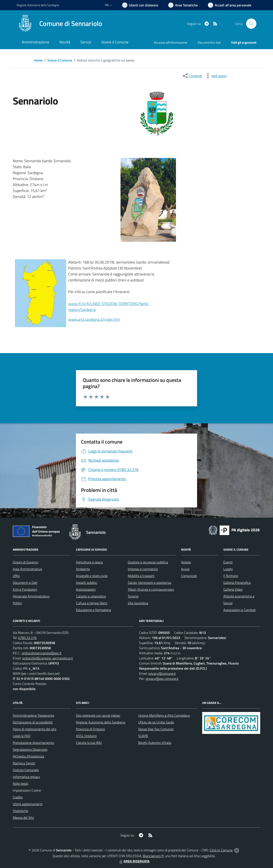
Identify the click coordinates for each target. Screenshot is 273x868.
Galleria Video (233, 589)
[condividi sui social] (192, 76)
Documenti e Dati (25, 583)
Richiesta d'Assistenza (28, 756)
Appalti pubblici (87, 583)
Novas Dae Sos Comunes (156, 729)
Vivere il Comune (60, 60)
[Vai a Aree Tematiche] (183, 5)
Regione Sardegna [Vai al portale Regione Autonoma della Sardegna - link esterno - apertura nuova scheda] (38, 5)
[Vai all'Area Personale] (230, 5)
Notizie (186, 562)
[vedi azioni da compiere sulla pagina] (216, 76)
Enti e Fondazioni (25, 589)
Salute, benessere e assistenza (150, 583)
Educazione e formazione (94, 610)
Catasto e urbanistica (91, 596)
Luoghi (228, 569)
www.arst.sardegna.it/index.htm (94, 319)
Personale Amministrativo (31, 596)
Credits (18, 797)
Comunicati (189, 576)
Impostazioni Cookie (27, 790)
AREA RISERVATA (134, 861)
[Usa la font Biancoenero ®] (140, 5)
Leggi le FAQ (22, 736)
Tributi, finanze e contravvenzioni (151, 589)
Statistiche (20, 811)
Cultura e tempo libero (92, 603)
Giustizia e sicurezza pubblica (148, 562)
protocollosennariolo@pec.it (42, 653)
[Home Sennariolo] (59, 24)
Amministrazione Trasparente (33, 715)
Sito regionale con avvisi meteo (98, 715)
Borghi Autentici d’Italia (155, 743)
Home (38, 60)
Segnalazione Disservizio (30, 749)
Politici (17, 603)
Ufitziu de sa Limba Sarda (156, 722)
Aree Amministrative (27, 569)
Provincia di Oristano (90, 729)
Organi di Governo (25, 562)
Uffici (16, 576)
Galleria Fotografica (237, 583)
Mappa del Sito (23, 818)
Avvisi (185, 569)
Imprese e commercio (143, 569)
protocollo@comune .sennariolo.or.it (48, 658)
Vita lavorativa (138, 603)
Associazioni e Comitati (240, 610)
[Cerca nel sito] (251, 24)
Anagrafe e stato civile (92, 576)
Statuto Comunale (26, 770)
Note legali (20, 783)
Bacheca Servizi (24, 763)
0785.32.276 (27, 638)
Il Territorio (231, 576)
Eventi (228, 562)
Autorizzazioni (86, 589)
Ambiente (83, 569)
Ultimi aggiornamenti (28, 804)
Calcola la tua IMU (89, 743)
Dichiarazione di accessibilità (33, 722)
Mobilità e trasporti (141, 576)
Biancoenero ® (153, 856)
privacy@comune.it (162, 673)
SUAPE (143, 736)
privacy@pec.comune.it (162, 679)
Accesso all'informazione (171, 42)
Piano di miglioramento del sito (35, 729)
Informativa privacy (26, 777)
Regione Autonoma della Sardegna (101, 722)
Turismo (133, 596)
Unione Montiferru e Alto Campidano (164, 715)
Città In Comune (221, 850)
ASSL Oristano (86, 736)
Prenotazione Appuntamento (33, 743)
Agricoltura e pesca (89, 562)
